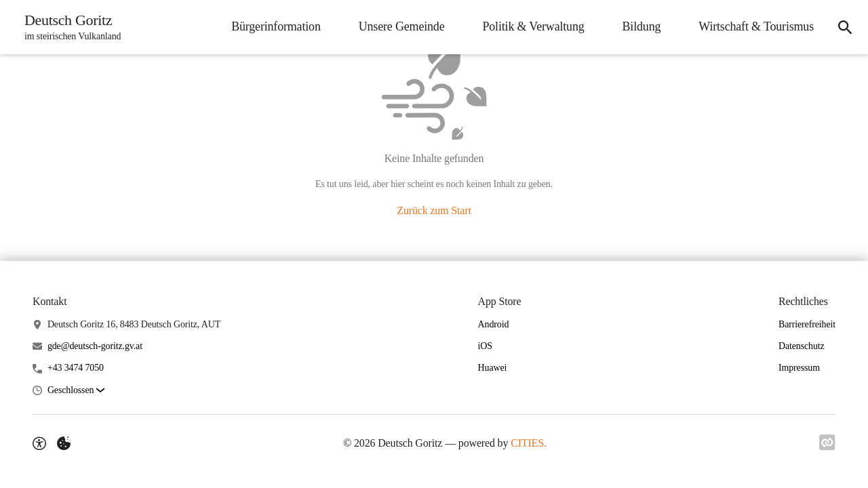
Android (494, 324)
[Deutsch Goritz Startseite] (68, 27)
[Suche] (845, 27)
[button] (76, 391)
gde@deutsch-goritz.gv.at (95, 346)
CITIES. (529, 443)
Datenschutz (802, 346)
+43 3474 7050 (76, 368)
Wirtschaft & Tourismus (756, 26)
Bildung (642, 26)
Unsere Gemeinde (402, 26)
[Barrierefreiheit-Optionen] (39, 443)
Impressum (799, 368)
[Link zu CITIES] (827, 443)
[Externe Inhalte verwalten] (64, 443)
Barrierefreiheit (807, 324)
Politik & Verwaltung (533, 26)
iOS (485, 346)
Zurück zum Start (434, 210)
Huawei (493, 368)
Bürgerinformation (276, 26)
